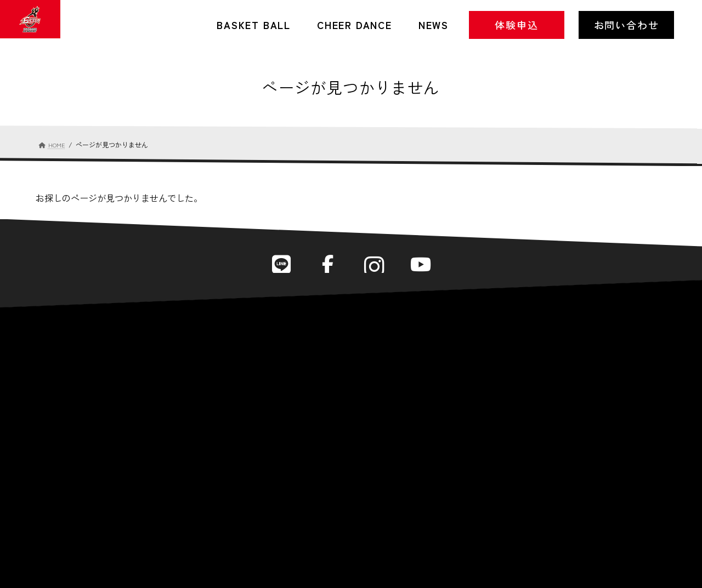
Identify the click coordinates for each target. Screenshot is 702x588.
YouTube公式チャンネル (429, 266)
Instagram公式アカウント (377, 266)
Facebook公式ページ (325, 266)
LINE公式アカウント (273, 266)
